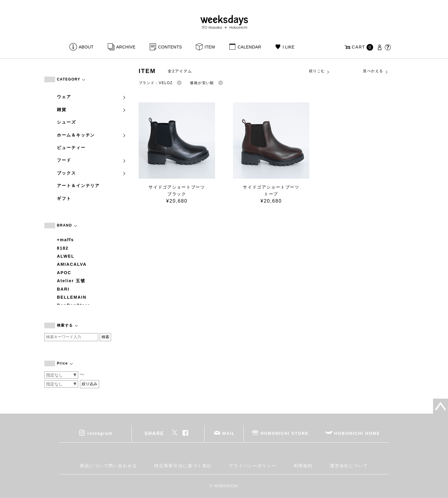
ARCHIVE (126, 47)
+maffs (65, 240)
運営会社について (349, 466)
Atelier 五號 (71, 281)
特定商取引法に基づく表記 (183, 466)
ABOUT (86, 47)
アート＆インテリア (78, 186)
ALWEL (66, 256)
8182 (63, 248)
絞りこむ (320, 71)
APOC (64, 273)
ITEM (210, 47)
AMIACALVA (72, 264)
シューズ (66, 122)
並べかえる (376, 71)
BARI (63, 289)
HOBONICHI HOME (357, 433)
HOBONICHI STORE (285, 433)
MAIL (229, 433)
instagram (100, 433)
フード (92, 160)
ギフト (64, 198)
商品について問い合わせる (109, 466)
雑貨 (92, 110)
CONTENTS (170, 47)
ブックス (92, 173)
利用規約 (303, 466)
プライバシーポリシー (253, 466)
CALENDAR (249, 47)
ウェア (92, 97)
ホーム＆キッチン (92, 135)
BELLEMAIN (72, 297)
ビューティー (71, 148)
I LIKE (289, 47)
